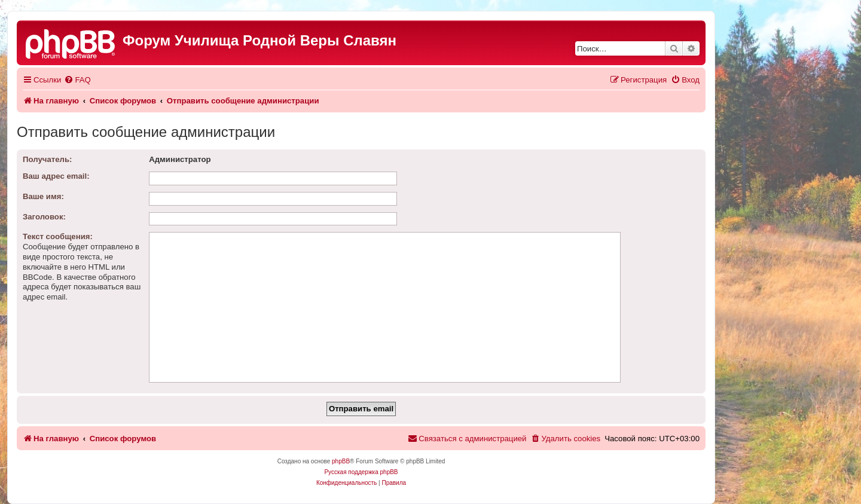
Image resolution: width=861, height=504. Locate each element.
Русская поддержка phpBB (361, 472)
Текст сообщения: (58, 236)
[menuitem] (77, 80)
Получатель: (47, 159)
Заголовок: (44, 217)
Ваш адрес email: (56, 176)
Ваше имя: (43, 196)
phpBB (341, 461)
